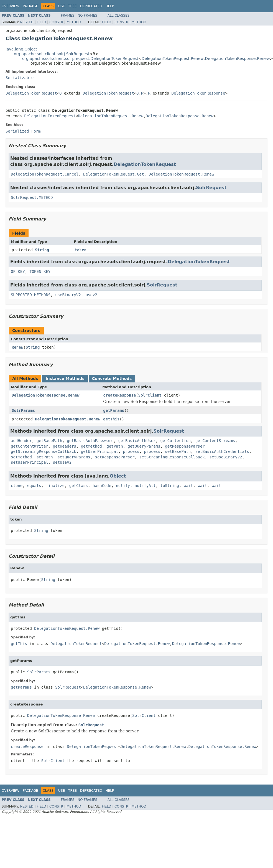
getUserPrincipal (100, 451)
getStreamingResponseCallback (44, 451)
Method (74, 22)
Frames (68, 16)
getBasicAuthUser (137, 441)
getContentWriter (30, 446)
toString (170, 486)
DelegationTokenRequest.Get (113, 174)
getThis (111, 419)
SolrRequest (211, 188)
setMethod (21, 457)
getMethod (91, 446)
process (131, 451)
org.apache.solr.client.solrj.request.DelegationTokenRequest (80, 59)
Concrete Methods (112, 379)
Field (41, 22)
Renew (17, 347)
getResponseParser (185, 446)
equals (34, 486)
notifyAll (145, 486)
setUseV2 (62, 462)
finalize (55, 486)
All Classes (118, 16)
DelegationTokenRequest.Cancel (45, 174)
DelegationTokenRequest (31, 93)
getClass (79, 486)
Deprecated (91, 6)
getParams (114, 410)
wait (188, 486)
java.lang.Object (21, 49)
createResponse (119, 395)
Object (118, 476)
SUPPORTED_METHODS (31, 295)
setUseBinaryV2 (226, 457)
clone (17, 486)
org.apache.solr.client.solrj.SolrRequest (52, 54)
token (81, 250)
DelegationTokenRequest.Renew (173, 59)
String (42, 250)
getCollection (175, 441)
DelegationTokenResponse (198, 93)
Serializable (20, 78)
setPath (45, 457)
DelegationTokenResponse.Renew (237, 59)
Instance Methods (65, 379)
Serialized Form (23, 131)
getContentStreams (215, 441)
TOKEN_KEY (40, 271)
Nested (27, 22)
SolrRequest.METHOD (32, 197)
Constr (56, 22)
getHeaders (65, 446)
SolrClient (150, 395)
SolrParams (23, 410)
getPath (115, 446)
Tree (72, 6)
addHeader (21, 441)
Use (62, 6)
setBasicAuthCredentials (222, 451)
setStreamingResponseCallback (172, 457)
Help (110, 6)
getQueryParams (144, 446)
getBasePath (49, 441)
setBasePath (178, 451)
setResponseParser (115, 457)
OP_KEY (18, 271)
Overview (11, 6)
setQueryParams (74, 457)
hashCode (102, 486)
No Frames (87, 16)
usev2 (91, 295)
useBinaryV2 (68, 295)
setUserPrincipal (30, 462)
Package (30, 6)
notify (123, 486)
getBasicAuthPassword (90, 441)
